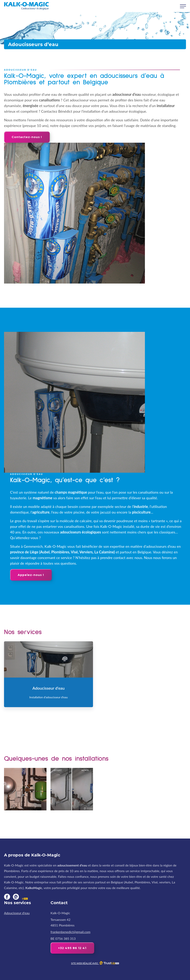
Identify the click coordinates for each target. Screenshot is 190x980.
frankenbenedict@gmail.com (70, 932)
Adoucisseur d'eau (17, 913)
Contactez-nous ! (27, 137)
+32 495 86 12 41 (72, 948)
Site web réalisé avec (95, 963)
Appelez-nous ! (31, 575)
